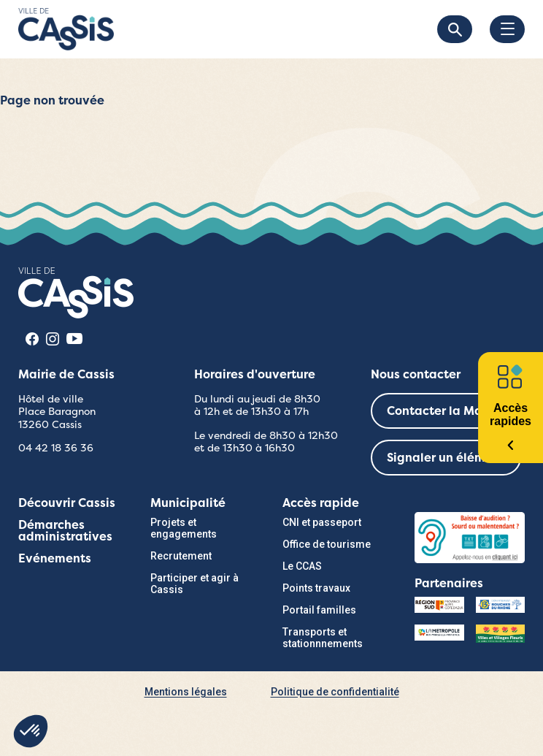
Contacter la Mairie (444, 411)
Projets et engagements (184, 528)
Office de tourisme (327, 544)
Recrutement (181, 556)
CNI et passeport (322, 522)
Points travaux (316, 588)
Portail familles (319, 610)
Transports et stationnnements (323, 638)
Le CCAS (302, 566)
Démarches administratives (65, 531)
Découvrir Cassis (67, 503)
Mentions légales (186, 692)
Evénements (55, 558)
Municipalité (188, 503)
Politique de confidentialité (335, 692)
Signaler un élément (446, 458)
